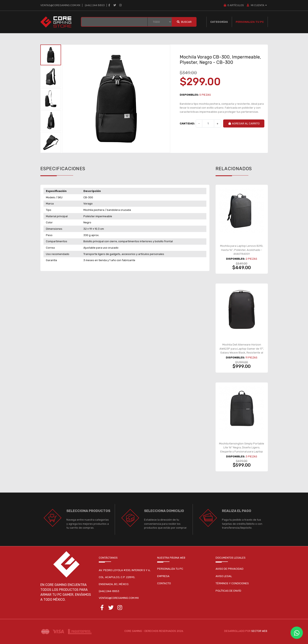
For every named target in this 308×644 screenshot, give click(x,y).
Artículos (234, 5)
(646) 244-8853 (109, 591)
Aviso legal (224, 576)
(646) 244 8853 (95, 5)
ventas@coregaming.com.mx (60, 5)
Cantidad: (187, 123)
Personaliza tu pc (170, 569)
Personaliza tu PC (250, 22)
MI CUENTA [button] (257, 5)
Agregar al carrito (244, 123)
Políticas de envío (228, 591)
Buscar (184, 22)
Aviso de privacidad (230, 569)
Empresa (163, 576)
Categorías (219, 22)
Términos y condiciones (232, 583)
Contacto (164, 583)
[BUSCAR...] (114, 22)
